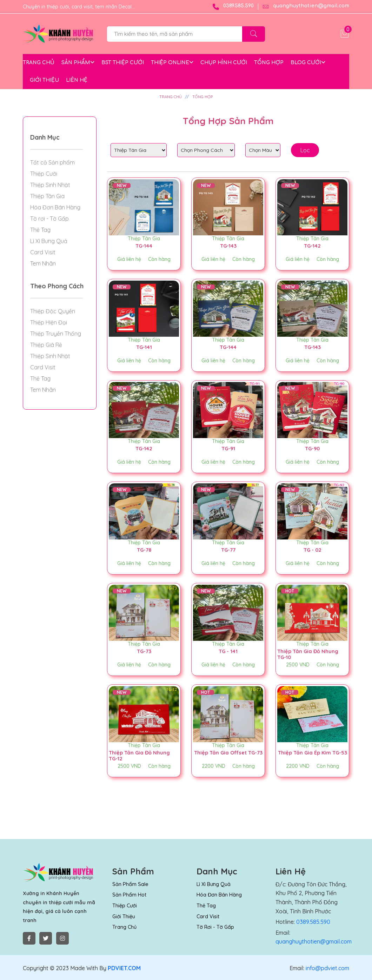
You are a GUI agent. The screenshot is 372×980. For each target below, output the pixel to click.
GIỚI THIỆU (44, 80)
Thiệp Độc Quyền (53, 311)
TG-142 (312, 246)
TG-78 (144, 550)
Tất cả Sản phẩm (52, 162)
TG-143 (228, 246)
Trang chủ (124, 927)
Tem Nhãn (43, 263)
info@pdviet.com (327, 968)
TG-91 (228, 448)
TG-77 (228, 550)
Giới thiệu (124, 917)
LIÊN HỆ (77, 80)
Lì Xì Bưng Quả (49, 241)
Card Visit (43, 252)
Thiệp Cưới (44, 174)
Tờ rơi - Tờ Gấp (49, 219)
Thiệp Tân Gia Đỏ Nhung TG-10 (309, 654)
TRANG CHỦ (39, 63)
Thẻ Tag (40, 230)
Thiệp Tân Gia (144, 239)
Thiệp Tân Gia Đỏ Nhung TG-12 (141, 755)
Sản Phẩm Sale (130, 884)
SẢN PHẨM (78, 63)
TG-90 (312, 448)
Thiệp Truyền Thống (56, 334)
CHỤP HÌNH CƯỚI (224, 63)
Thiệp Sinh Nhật (50, 185)
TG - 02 (313, 550)
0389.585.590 (233, 7)
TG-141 (144, 347)
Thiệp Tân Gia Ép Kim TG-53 (311, 755)
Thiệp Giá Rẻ (46, 345)
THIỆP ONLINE (172, 63)
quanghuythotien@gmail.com (306, 7)
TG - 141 (228, 651)
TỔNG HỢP (269, 63)
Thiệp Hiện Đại (49, 322)
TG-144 (144, 246)
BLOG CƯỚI (308, 63)
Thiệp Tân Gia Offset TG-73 (227, 755)
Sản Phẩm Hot (129, 895)
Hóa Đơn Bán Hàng (55, 207)
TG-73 (144, 651)
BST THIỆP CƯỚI (123, 63)
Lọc (305, 150)
